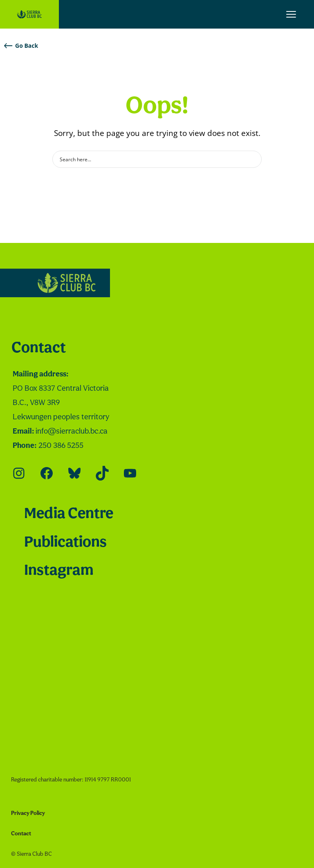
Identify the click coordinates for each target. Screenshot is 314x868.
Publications (65, 543)
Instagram (59, 571)
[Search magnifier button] (253, 159)
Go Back (21, 46)
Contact (39, 348)
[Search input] (152, 159)
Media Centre (69, 514)
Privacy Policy (28, 813)
